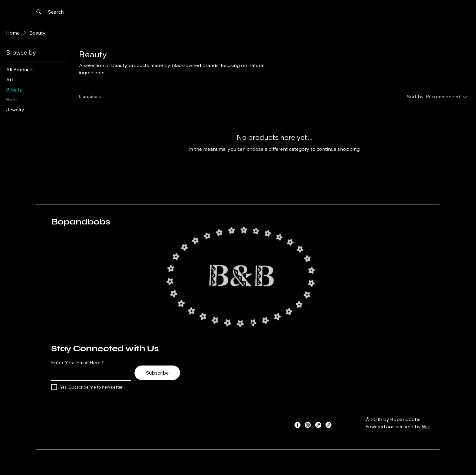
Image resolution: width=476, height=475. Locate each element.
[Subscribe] (157, 373)
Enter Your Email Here (76, 362)
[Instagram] (308, 425)
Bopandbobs (81, 222)
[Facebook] (297, 425)
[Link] (318, 425)
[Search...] (57, 12)
